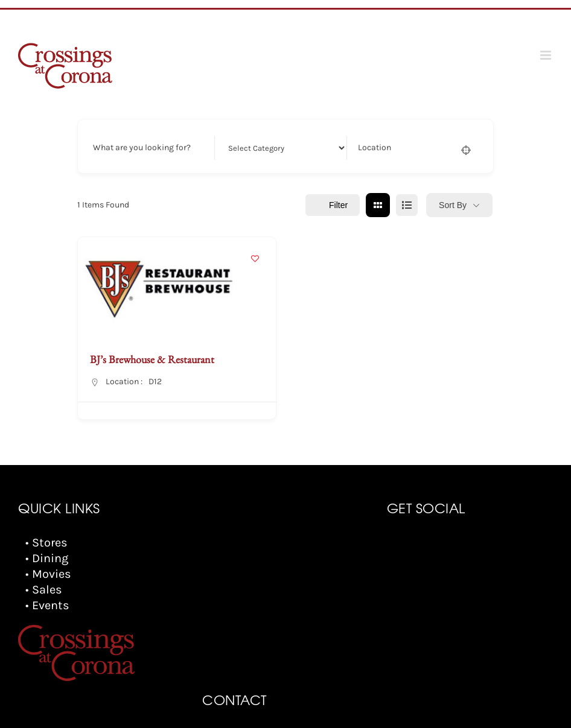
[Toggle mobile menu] (547, 55)
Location (375, 147)
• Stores (46, 543)
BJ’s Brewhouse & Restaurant (152, 359)
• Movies (48, 574)
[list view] (407, 205)
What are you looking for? (142, 147)
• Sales (44, 590)
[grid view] (378, 205)
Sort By (453, 205)
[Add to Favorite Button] (255, 258)
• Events (47, 605)
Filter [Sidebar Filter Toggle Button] (333, 205)
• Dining (47, 558)
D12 (155, 381)
